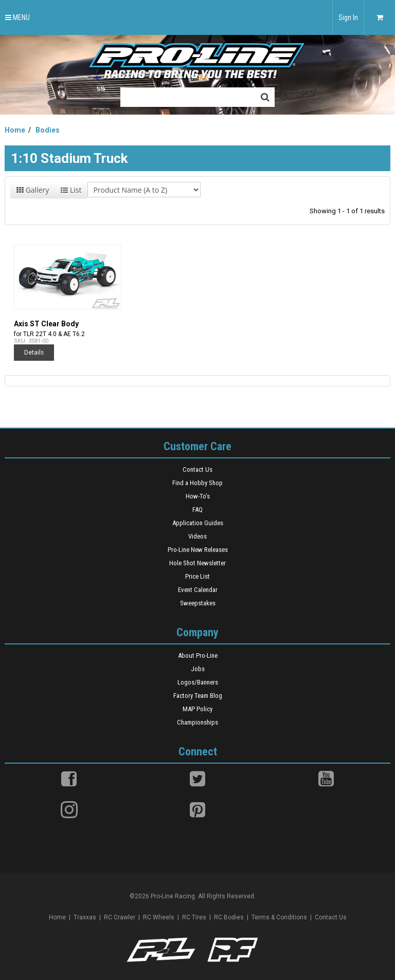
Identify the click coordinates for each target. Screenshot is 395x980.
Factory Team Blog (198, 696)
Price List (197, 576)
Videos (197, 536)
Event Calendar (198, 590)
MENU (17, 17)
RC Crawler (120, 917)
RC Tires (194, 917)
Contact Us (197, 469)
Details (34, 353)
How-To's (198, 496)
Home (57, 917)
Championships (197, 722)
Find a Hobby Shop (197, 483)
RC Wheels (159, 917)
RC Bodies (229, 917)
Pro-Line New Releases (198, 550)
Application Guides (198, 523)
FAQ (197, 510)
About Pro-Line (198, 655)
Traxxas (85, 917)
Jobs (198, 669)
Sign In (348, 17)
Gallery (33, 190)
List (71, 190)
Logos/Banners (198, 682)
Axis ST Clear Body (46, 324)
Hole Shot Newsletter (197, 563)
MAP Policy (197, 709)
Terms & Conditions (279, 917)
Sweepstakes (198, 603)
